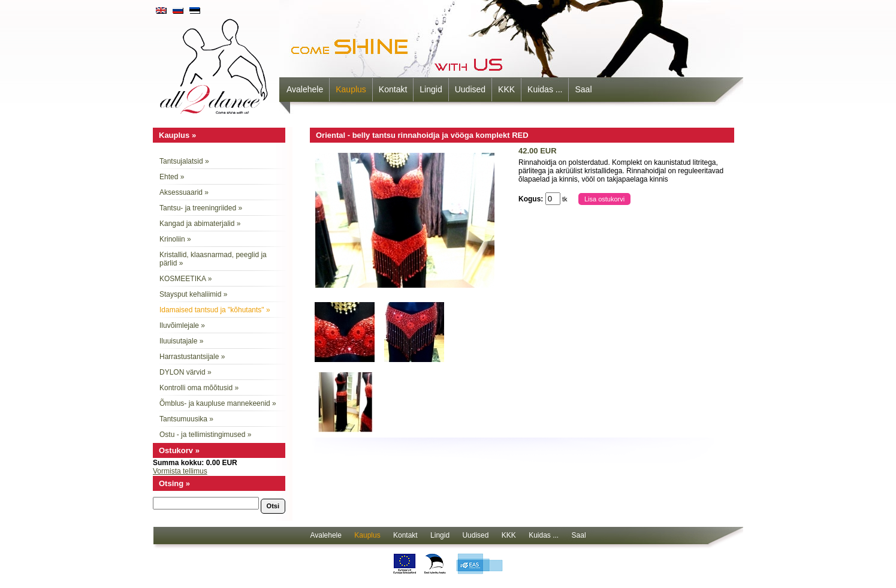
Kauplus (351, 89)
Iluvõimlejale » (182, 325)
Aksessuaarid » (184, 192)
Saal (583, 89)
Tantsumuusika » (186, 419)
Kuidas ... (545, 89)
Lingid (431, 89)
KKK (506, 89)
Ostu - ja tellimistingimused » (205, 435)
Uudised (470, 89)
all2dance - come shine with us (215, 63)
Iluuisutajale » (181, 341)
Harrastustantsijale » (192, 357)
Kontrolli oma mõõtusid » (199, 388)
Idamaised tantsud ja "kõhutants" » (215, 310)
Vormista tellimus (180, 471)
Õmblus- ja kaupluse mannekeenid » (218, 403)
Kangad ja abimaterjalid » (200, 224)
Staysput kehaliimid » (193, 294)
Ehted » (172, 177)
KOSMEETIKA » (185, 279)
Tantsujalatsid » (184, 161)
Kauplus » (177, 135)
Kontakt (393, 89)
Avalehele (305, 89)
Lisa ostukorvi (604, 199)
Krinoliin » (175, 239)
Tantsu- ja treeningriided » (201, 208)
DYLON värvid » (185, 372)
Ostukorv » (179, 450)
